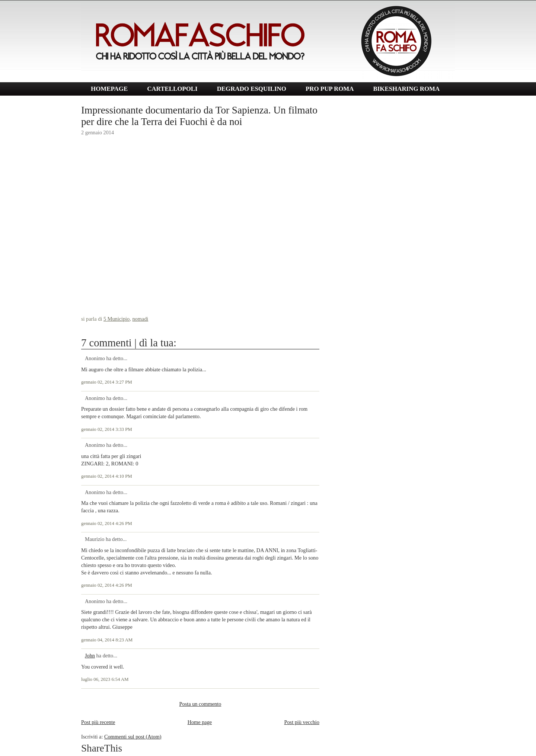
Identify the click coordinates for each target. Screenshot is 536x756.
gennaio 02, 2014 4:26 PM (107, 523)
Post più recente (98, 722)
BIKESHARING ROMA (406, 89)
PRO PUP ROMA (330, 89)
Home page (200, 722)
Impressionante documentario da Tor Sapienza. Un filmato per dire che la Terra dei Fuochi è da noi (199, 116)
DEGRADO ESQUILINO (252, 89)
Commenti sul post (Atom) (133, 737)
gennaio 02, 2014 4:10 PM (107, 476)
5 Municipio (117, 319)
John (90, 656)
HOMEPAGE (109, 89)
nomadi (140, 319)
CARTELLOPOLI (172, 89)
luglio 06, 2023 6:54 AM (105, 679)
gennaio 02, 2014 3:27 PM (107, 382)
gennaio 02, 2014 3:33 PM (107, 429)
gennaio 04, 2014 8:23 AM (107, 640)
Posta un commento (200, 704)
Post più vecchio (302, 722)
